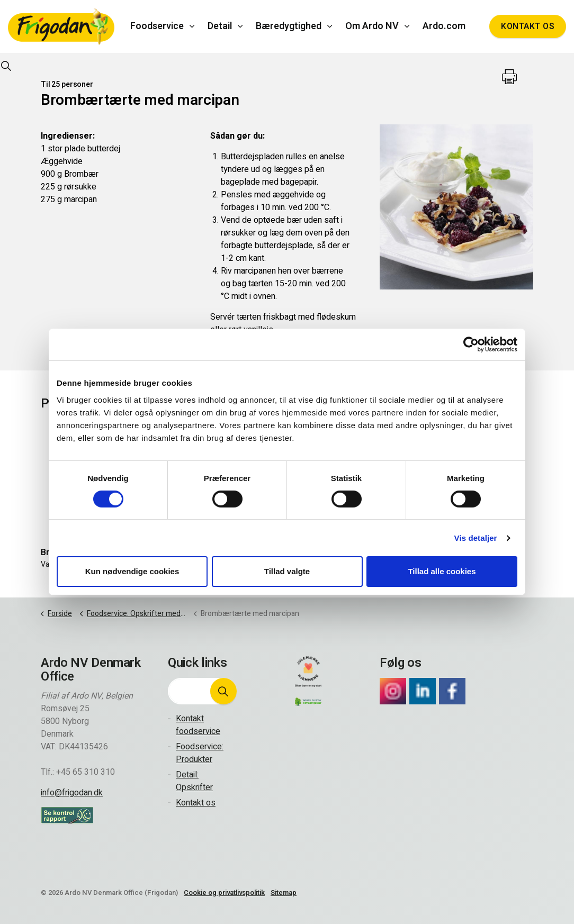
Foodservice (157, 26)
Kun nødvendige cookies (132, 571)
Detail (220, 26)
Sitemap (284, 893)
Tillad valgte (287, 571)
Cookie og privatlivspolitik (224, 893)
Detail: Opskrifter (194, 781)
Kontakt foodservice (198, 725)
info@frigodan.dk (72, 793)
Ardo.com (444, 26)
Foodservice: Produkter (200, 753)
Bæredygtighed (289, 26)
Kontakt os (528, 26)
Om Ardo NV (372, 26)
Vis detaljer (476, 538)
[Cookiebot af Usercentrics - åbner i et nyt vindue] (471, 345)
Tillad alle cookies (442, 571)
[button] (223, 691)
